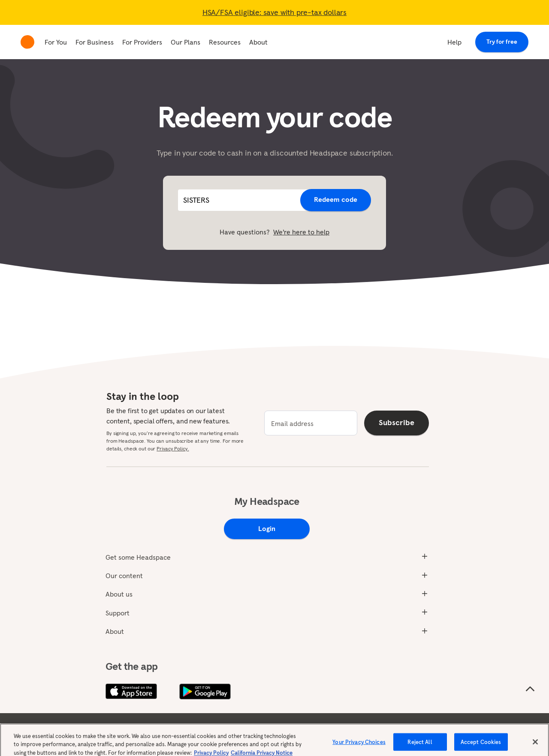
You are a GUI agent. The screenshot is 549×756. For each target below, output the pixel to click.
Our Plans (186, 42)
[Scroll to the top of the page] (530, 689)
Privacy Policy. (173, 448)
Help (454, 42)
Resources (225, 42)
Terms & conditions (100, 728)
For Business (95, 42)
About (258, 42)
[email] (311, 423)
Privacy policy (158, 728)
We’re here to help (301, 232)
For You (56, 42)
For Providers (142, 42)
